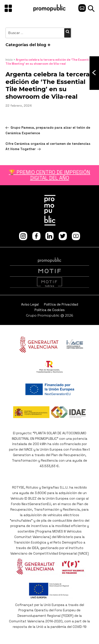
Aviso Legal (30, 304)
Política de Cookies (50, 310)
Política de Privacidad (61, 304)
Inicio (9, 60)
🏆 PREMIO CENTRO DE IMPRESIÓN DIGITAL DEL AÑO (49, 175)
